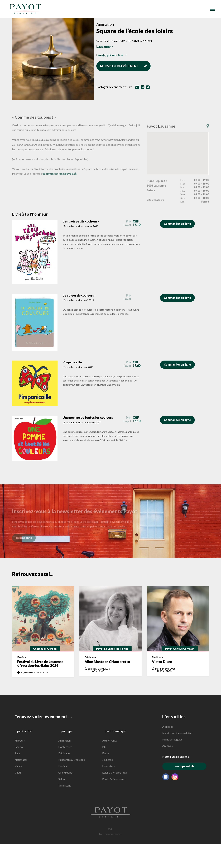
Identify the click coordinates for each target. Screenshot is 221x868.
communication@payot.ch (59, 178)
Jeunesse (107, 760)
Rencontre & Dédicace (72, 760)
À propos (168, 727)
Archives (167, 746)
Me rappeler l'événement (124, 66)
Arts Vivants (110, 740)
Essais (106, 753)
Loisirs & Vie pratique (115, 772)
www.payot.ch (191, 766)
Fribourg (20, 740)
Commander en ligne (179, 224)
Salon (62, 779)
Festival (63, 766)
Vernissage (65, 785)
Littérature (109, 766)
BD (104, 747)
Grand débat (66, 772)
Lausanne (105, 46)
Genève (19, 747)
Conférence (65, 747)
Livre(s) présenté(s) (111, 55)
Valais (18, 766)
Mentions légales (172, 739)
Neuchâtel (21, 760)
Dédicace (64, 753)
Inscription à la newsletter (177, 733)
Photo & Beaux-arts (114, 779)
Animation (64, 740)
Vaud (18, 772)
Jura (17, 753)
